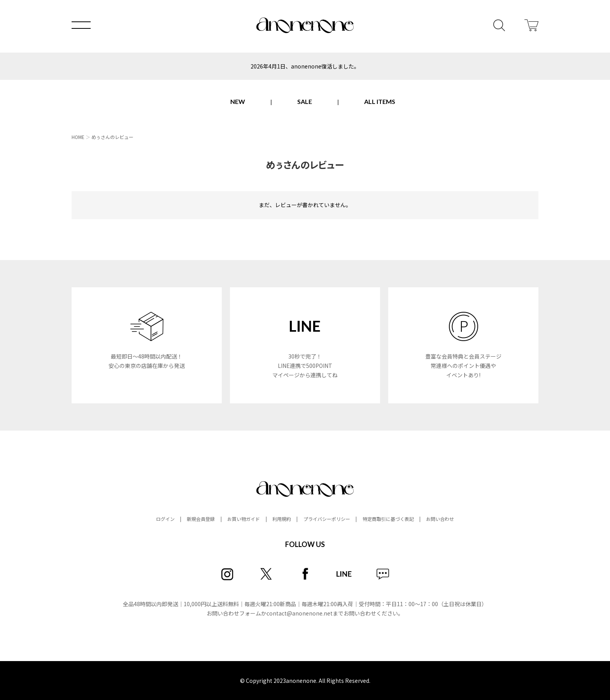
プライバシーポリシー (327, 519)
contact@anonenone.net (300, 613)
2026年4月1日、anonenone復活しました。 (305, 66)
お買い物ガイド (244, 519)
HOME (78, 137)
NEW (238, 101)
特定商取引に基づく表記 (388, 519)
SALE (305, 101)
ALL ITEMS (380, 101)
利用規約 (282, 519)
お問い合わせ (440, 519)
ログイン (165, 519)
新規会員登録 (201, 519)
